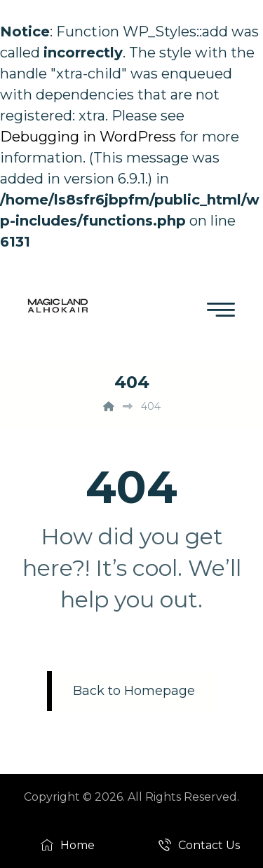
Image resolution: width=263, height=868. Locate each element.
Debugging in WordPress (88, 137)
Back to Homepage (134, 691)
